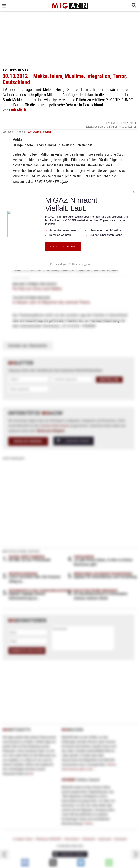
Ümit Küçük (18, 110)
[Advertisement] (70, 38)
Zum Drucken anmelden (40, 132)
